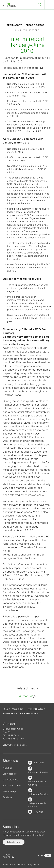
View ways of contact (14, 745)
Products (7, 797)
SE (42, 855)
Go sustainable (11, 780)
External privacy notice (28, 864)
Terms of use (9, 864)
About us (7, 768)
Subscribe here (14, 842)
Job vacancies (10, 774)
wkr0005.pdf (26, 696)
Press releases (36, 709)
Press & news (18, 709)
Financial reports (11, 791)
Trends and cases (12, 786)
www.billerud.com (14, 667)
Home (6, 709)
